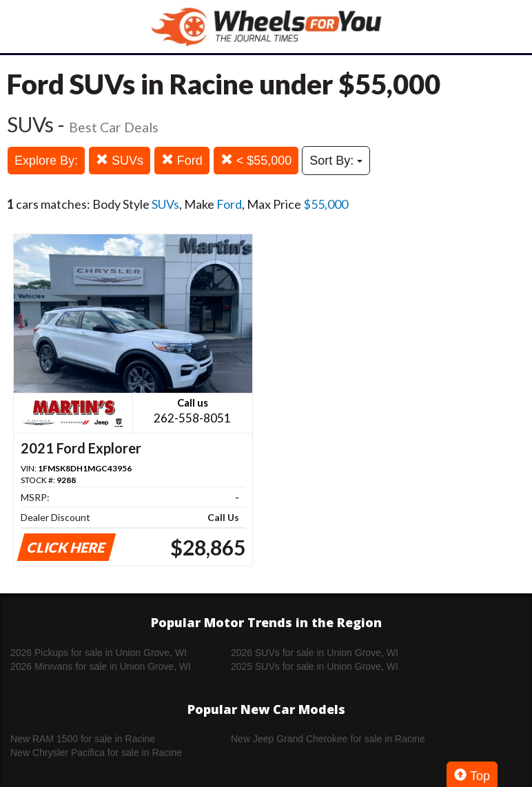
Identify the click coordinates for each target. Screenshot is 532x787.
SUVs (120, 160)
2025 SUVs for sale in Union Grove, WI (315, 666)
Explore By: (46, 161)
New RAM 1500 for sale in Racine (83, 739)
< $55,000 (256, 160)
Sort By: (336, 161)
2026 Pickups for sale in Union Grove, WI (99, 653)
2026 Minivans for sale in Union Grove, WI (101, 666)
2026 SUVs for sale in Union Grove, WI (315, 653)
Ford (182, 160)
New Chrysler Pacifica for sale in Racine (96, 753)
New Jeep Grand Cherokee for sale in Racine (328, 739)
